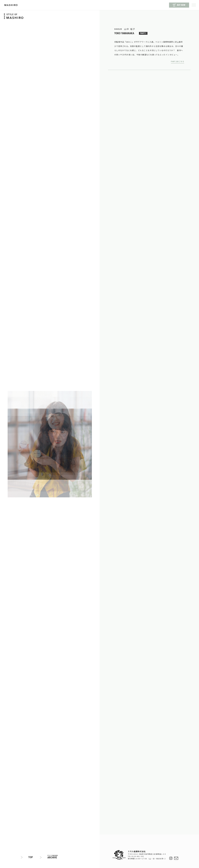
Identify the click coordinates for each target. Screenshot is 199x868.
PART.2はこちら (178, 61)
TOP (31, 857)
